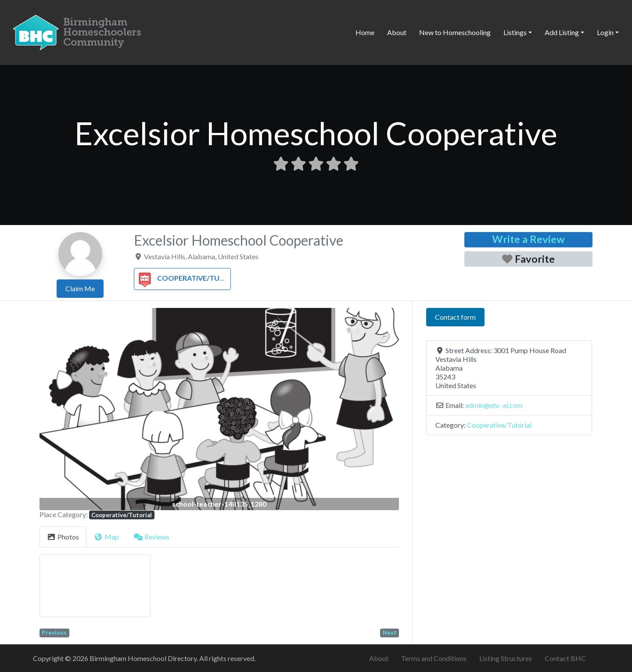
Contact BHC (565, 658)
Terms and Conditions (434, 658)
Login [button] (605, 32)
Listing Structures (506, 658)
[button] (66, 409)
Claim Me (80, 288)
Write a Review (528, 239)
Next (390, 633)
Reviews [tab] (152, 537)
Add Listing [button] (562, 32)
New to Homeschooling (455, 32)
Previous (54, 633)
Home (365, 32)
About (397, 32)
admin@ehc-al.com (494, 405)
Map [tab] (106, 537)
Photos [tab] (63, 537)
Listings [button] (515, 32)
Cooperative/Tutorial (190, 278)
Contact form (455, 317)
